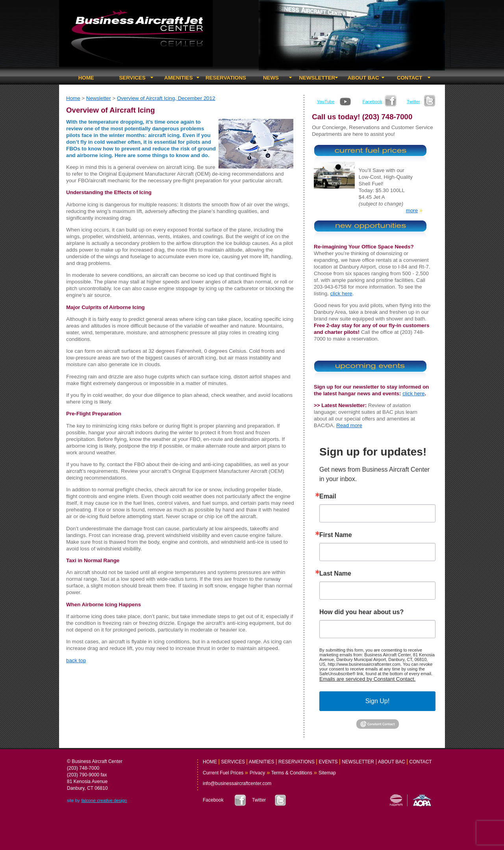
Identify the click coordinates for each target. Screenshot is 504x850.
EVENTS (328, 762)
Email (328, 496)
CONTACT (409, 78)
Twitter (413, 102)
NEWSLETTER (317, 78)
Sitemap (327, 773)
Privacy (257, 773)
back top (76, 660)
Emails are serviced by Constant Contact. (367, 679)
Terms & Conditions (291, 773)
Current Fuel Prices (223, 773)
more (412, 210)
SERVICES (132, 78)
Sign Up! (377, 701)
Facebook (372, 102)
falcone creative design (104, 800)
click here (341, 294)
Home (73, 98)
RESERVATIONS (226, 78)
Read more (349, 425)
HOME (86, 78)
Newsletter (99, 98)
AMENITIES (179, 78)
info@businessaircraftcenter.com (237, 783)
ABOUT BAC (363, 78)
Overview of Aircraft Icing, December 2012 (166, 98)
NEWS (271, 78)
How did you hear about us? (361, 612)
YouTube (326, 102)
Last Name (335, 574)
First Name (336, 535)
